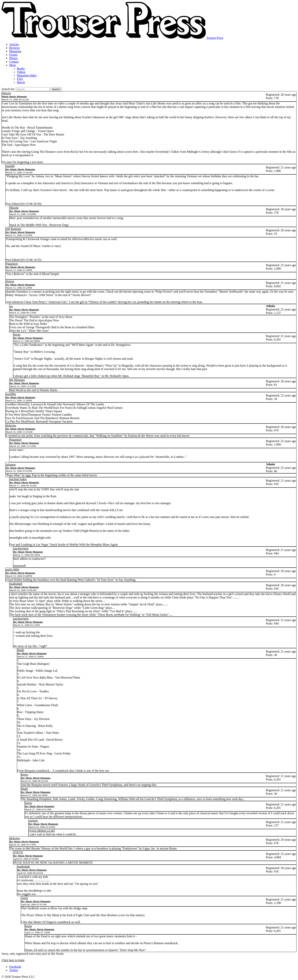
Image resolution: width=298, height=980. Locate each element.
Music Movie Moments (14, 96)
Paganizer (12, 264)
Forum (13, 55)
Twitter (14, 970)
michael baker (18, 479)
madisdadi (16, 584)
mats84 (10, 166)
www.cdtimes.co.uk (42, 831)
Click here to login (13, 960)
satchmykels (21, 549)
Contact (14, 62)
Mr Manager (17, 380)
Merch (21, 82)
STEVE (18, 852)
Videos (21, 72)
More (13, 65)
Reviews (14, 48)
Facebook (15, 967)
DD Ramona (13, 229)
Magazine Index (27, 75)
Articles (14, 44)
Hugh (21, 650)
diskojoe (11, 426)
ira (11, 306)
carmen (33, 821)
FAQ (20, 79)
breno (17, 335)
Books (21, 69)
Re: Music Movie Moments (20, 169)
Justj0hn (11, 394)
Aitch (25, 898)
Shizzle (6, 93)
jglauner (11, 465)
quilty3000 (12, 570)
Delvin (10, 281)
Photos (13, 58)
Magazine (15, 51)
